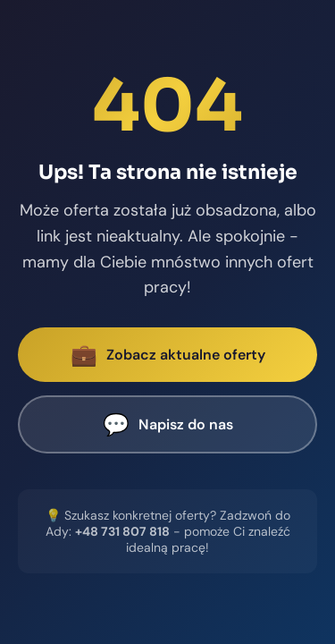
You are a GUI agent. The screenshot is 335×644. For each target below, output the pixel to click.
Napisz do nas (168, 424)
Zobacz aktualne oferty (168, 355)
